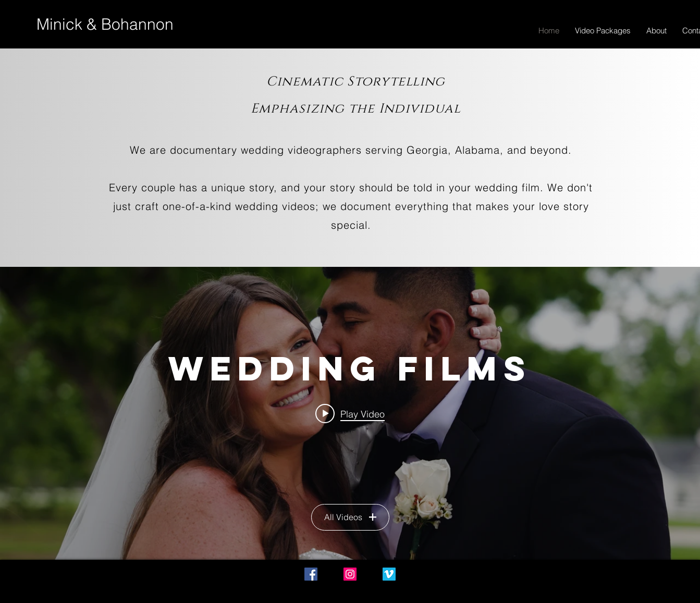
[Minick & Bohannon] (105, 24)
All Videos (350, 517)
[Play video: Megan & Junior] (350, 413)
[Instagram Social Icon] (350, 574)
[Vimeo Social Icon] (389, 574)
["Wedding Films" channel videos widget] (350, 413)
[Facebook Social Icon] (311, 574)
